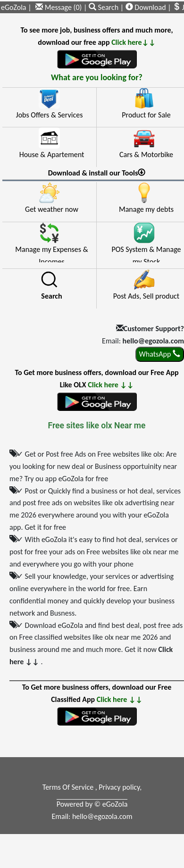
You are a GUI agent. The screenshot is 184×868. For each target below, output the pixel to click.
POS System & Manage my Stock (146, 254)
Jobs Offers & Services (50, 115)
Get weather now (52, 209)
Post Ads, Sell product (146, 296)
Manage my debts (146, 209)
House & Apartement (52, 154)
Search (105, 7)
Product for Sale (146, 115)
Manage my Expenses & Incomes (51, 254)
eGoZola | (16, 7)
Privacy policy (119, 787)
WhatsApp (160, 354)
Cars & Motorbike (146, 154)
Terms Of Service (69, 787)
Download (146, 7)
